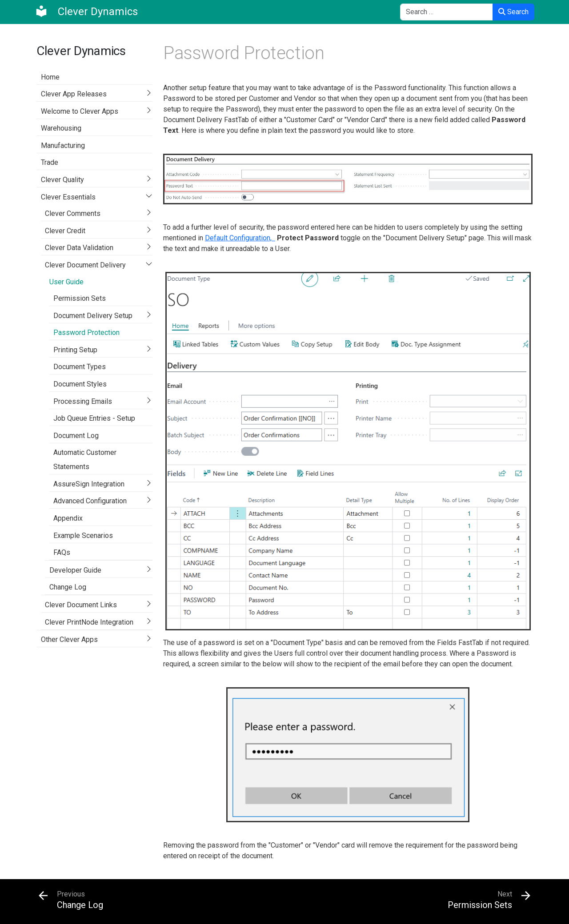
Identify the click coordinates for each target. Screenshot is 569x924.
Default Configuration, (240, 238)
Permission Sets (80, 298)
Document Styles (80, 384)
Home (50, 77)
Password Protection (86, 333)
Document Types (80, 367)
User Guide (66, 282)
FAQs (62, 552)
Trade (50, 162)
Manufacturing (63, 145)
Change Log (68, 587)
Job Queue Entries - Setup (94, 418)
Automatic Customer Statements (85, 460)
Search (513, 12)
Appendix (68, 518)
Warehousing (61, 128)
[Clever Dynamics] (86, 12)
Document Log (76, 436)
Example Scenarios (83, 536)
